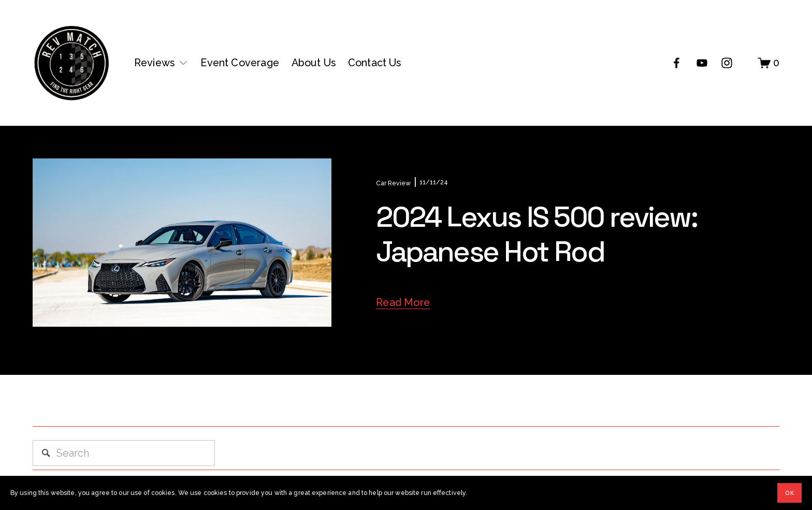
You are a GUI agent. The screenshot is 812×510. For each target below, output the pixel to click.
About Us (314, 63)
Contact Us (375, 63)
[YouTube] (702, 63)
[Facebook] (677, 63)
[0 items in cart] (769, 63)
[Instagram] (727, 63)
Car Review (393, 183)
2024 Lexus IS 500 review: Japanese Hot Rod (536, 234)
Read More (403, 302)
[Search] (124, 453)
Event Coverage (240, 63)
